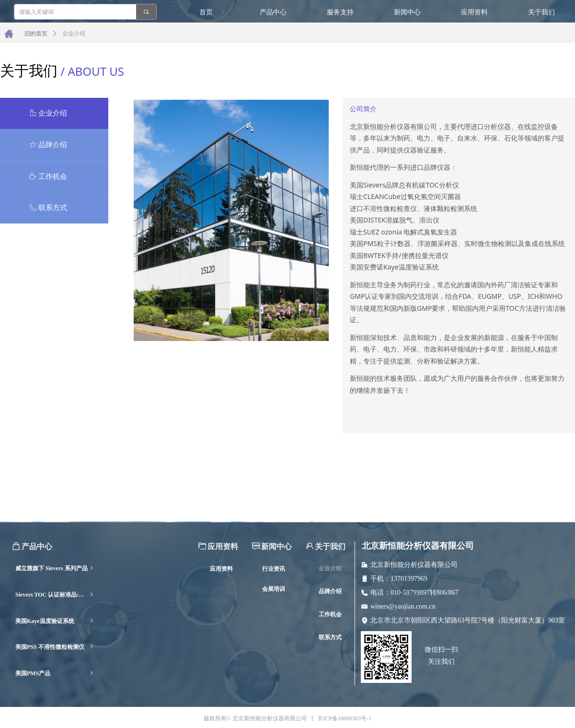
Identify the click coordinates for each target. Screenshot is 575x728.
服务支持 (340, 12)
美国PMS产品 (55, 674)
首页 (206, 12)
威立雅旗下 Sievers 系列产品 (55, 569)
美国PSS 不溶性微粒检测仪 (55, 647)
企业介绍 (74, 34)
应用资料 (474, 12)
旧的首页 (36, 34)
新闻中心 (407, 12)
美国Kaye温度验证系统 (55, 621)
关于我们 (541, 12)
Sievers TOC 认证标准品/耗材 (55, 595)
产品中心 (273, 12)
